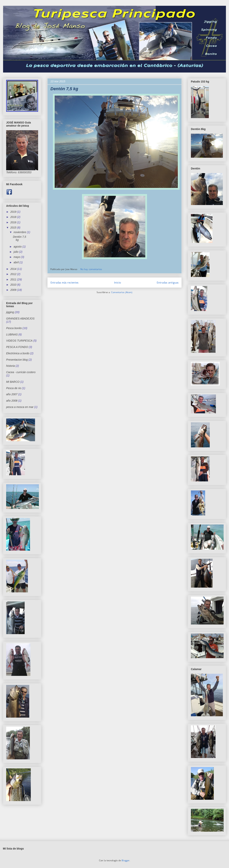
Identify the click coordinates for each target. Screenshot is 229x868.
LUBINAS (12, 334)
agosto (18, 247)
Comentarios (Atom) (122, 292)
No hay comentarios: (92, 269)
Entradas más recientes (64, 282)
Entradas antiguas (168, 282)
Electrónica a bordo (18, 353)
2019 (14, 212)
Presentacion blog (17, 360)
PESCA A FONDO (17, 347)
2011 (14, 279)
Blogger (126, 860)
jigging (10, 312)
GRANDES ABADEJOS (20, 319)
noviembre (20, 232)
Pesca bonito (14, 328)
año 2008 (12, 401)
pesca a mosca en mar (20, 407)
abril (16, 262)
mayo (17, 257)
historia (10, 366)
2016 (14, 222)
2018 (14, 217)
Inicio (118, 282)
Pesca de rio (14, 388)
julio (16, 252)
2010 (14, 285)
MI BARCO (13, 382)
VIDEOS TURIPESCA (19, 341)
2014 (14, 269)
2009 (14, 290)
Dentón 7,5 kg (64, 89)
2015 (14, 228)
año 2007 (12, 394)
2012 (14, 274)
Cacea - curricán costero (21, 372)
